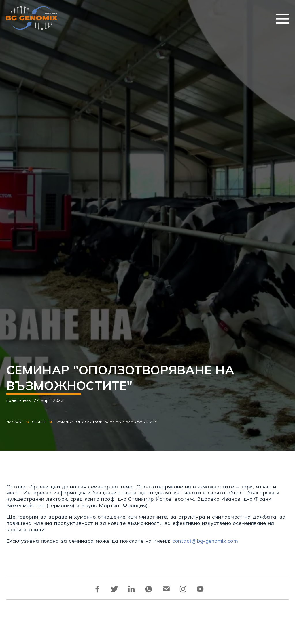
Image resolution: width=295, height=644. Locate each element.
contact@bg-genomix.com (205, 541)
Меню (283, 19)
